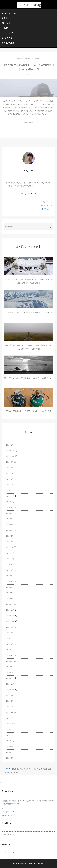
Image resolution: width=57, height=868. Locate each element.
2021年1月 (10, 724)
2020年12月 (10, 730)
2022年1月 (10, 673)
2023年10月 (10, 559)
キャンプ (8, 33)
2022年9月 (10, 627)
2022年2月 (10, 667)
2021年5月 (10, 707)
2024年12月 (10, 491)
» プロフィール (7, 808)
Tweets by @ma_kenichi (10, 853)
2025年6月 (10, 479)
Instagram (25, 194)
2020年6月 (10, 758)
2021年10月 (10, 690)
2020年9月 (10, 747)
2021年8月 (10, 701)
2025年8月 (10, 468)
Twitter (35, 194)
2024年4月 (10, 536)
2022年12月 (10, 610)
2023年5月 (10, 587)
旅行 (5, 28)
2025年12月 (10, 451)
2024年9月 (10, 508)
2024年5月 (10, 530)
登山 (5, 18)
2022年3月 (10, 661)
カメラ (6, 23)
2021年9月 (10, 695)
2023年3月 (10, 599)
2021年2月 (10, 718)
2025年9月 (10, 462)
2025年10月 (10, 456)
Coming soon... (9, 834)
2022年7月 (10, 639)
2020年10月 (10, 741)
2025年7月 (10, 473)
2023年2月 (10, 604)
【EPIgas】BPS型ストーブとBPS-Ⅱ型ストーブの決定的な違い (28, 411)
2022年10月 (10, 621)
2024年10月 (10, 502)
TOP (1, 782)
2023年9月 (10, 565)
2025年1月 (10, 485)
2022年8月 (10, 633)
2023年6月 (10, 582)
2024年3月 (10, 542)
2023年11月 (10, 553)
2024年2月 (10, 547)
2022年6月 (10, 644)
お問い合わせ (48, 209)
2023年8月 (10, 570)
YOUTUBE (8, 43)
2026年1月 (10, 445)
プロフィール (9, 13)
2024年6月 (10, 525)
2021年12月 (10, 678)
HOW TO (7, 38)
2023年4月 (10, 593)
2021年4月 (10, 712)
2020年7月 (10, 752)
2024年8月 (10, 513)
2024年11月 (10, 496)
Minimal (23, 863)
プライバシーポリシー (44, 205)
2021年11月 (10, 684)
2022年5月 (10, 650)
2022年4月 (10, 656)
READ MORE (29, 122)
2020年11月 (10, 735)
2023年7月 (10, 576)
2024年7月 (10, 519)
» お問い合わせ (7, 815)
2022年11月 (10, 616)
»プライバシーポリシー (10, 812)
